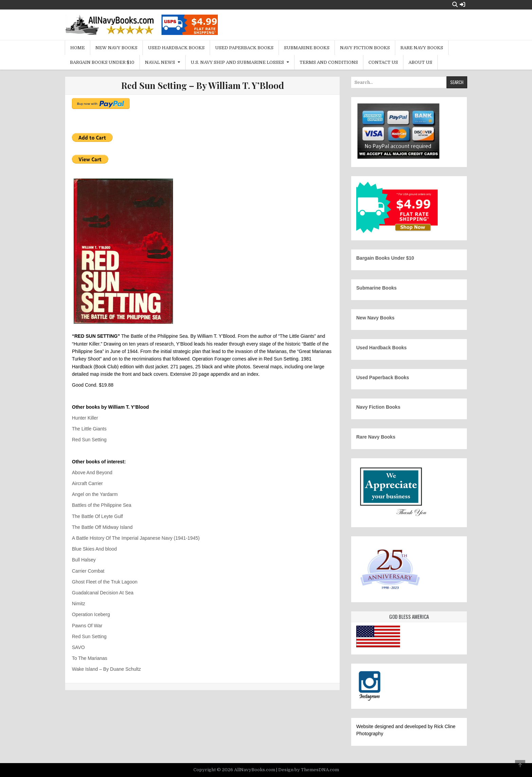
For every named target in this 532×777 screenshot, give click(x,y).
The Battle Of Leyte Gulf (97, 516)
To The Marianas (90, 658)
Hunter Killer (85, 418)
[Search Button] (455, 5)
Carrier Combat (88, 571)
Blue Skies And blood (94, 549)
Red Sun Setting (89, 440)
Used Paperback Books (244, 48)
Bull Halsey (84, 560)
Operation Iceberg (91, 614)
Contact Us (383, 62)
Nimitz (79, 604)
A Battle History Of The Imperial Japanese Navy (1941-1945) (136, 538)
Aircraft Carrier (87, 483)
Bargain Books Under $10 (102, 62)
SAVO (78, 647)
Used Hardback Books (176, 48)
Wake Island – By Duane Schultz (106, 669)
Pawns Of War (87, 626)
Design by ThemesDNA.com (309, 770)
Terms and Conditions (329, 62)
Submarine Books (307, 48)
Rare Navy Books (422, 48)
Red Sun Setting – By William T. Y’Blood (203, 85)
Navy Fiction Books (365, 48)
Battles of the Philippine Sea (102, 505)
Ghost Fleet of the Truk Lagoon (105, 582)
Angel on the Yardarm (95, 494)
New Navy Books (116, 48)
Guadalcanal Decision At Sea (103, 593)
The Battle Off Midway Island (102, 527)
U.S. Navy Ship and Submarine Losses (237, 62)
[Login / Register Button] (462, 5)
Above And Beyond (92, 473)
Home (78, 48)
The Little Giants (89, 429)
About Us (420, 62)
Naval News (160, 62)
